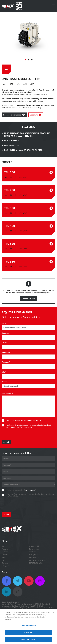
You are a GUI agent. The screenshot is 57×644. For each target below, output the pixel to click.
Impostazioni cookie (28, 626)
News (4, 559)
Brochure (36, 116)
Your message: (8, 395)
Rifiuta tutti (29, 633)
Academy (32, 553)
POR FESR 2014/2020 (36, 565)
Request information (14, 116)
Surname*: (6, 335)
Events (4, 562)
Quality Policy (34, 559)
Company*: (6, 364)
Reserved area (34, 551)
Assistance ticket (35, 548)
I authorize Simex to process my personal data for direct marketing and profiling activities (28, 428)
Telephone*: (7, 354)
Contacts (5, 565)
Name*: (5, 325)
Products (5, 551)
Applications (6, 553)
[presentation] (19, 437)
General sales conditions (38, 562)
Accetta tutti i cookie (28, 640)
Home (4, 548)
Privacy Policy (34, 556)
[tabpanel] (28, 36)
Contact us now (28, 300)
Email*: (5, 344)
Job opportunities (8, 567)
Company (5, 556)
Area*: (4, 383)
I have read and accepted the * (24, 422)
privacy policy (35, 422)
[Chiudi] (53, 613)
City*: (4, 374)
